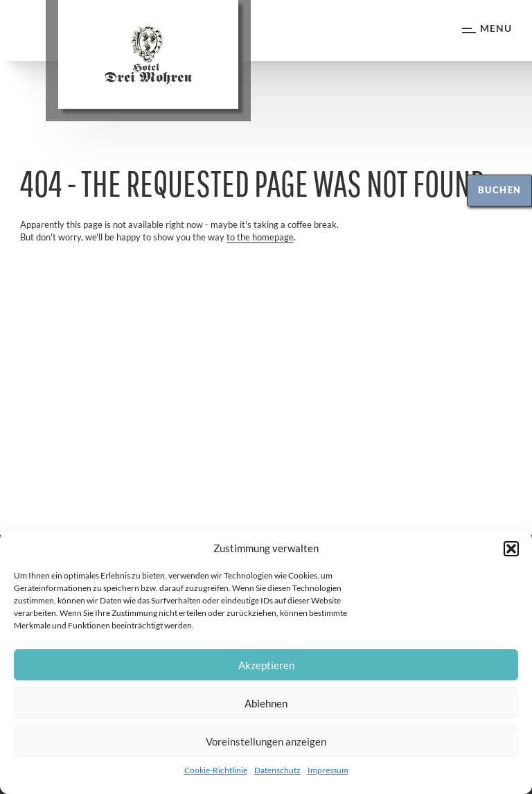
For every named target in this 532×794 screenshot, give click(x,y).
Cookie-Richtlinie (216, 770)
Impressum (328, 770)
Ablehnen (266, 703)
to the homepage (260, 237)
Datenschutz (277, 770)
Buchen (500, 190)
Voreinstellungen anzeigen (266, 741)
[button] (511, 549)
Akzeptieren (266, 665)
